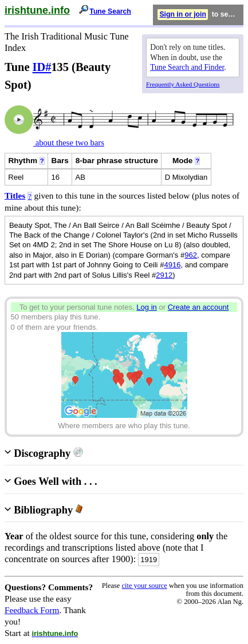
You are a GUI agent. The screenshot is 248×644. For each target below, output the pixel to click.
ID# (42, 67)
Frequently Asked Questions (183, 84)
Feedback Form (32, 610)
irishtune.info (37, 10)
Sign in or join (183, 14)
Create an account (198, 307)
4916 (172, 265)
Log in (147, 307)
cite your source (144, 586)
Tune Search (110, 11)
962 (191, 255)
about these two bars (69, 143)
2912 (164, 275)
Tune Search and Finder (187, 67)
